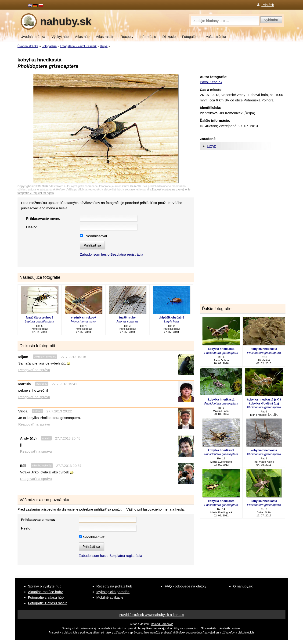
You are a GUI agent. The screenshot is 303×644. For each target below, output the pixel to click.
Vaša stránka (216, 37)
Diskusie (169, 37)
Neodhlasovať (96, 236)
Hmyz (104, 46)
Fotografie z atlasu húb (46, 597)
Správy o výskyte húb (45, 586)
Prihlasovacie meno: (43, 218)
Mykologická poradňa (113, 592)
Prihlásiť (268, 5)
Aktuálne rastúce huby (45, 592)
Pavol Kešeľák (211, 82)
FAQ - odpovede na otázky (186, 586)
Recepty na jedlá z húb (114, 586)
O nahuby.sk (243, 586)
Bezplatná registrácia (127, 254)
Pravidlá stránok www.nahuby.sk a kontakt (151, 615)
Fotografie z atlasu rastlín (48, 603)
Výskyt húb (60, 37)
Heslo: (32, 227)
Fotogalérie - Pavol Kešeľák (78, 46)
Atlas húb (82, 37)
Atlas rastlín (105, 37)
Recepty (127, 37)
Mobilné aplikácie (110, 597)
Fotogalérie (191, 37)
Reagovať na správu (34, 370)
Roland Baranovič (162, 624)
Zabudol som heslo (95, 254)
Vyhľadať (271, 20)
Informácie (148, 37)
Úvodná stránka (33, 37)
